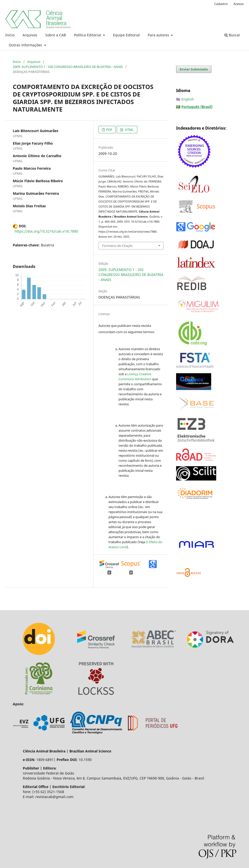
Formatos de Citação (117, 246)
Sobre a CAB (56, 35)
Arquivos (30, 35)
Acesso (239, 4)
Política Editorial (88, 35)
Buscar (232, 35)
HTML (129, 130)
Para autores (159, 35)
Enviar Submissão (194, 69)
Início (10, 35)
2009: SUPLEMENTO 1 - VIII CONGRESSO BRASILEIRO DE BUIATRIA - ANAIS (68, 67)
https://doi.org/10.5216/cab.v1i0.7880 (46, 231)
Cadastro (221, 4)
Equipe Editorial (126, 35)
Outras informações (26, 45)
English (188, 99)
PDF (109, 130)
